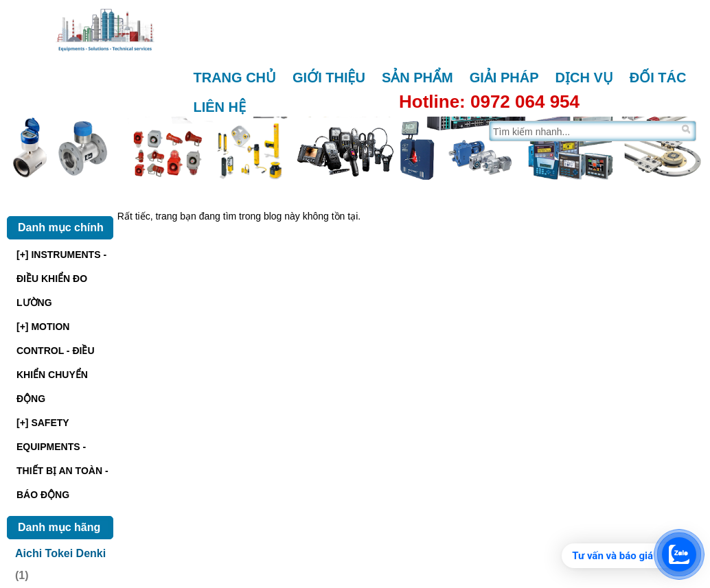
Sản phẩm (417, 78)
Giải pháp (504, 78)
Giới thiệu (329, 78)
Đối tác (658, 78)
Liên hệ (220, 107)
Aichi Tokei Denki (60, 553)
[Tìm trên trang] (584, 131)
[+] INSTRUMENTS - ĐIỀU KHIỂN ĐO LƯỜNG (61, 279)
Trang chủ (235, 78)
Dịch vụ (584, 78)
